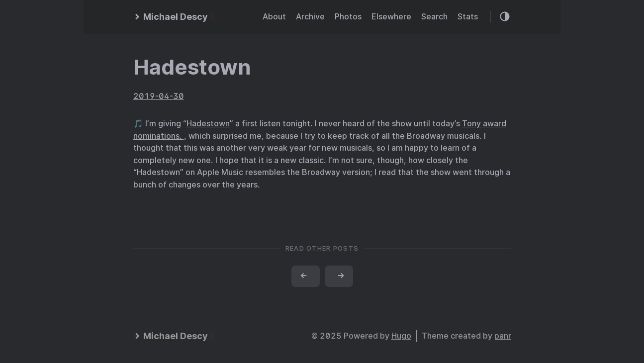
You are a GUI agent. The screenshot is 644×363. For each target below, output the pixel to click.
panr (503, 336)
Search (434, 17)
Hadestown (192, 67)
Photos (348, 17)
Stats (468, 17)
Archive (310, 17)
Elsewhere (391, 17)
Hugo (401, 336)
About (274, 17)
